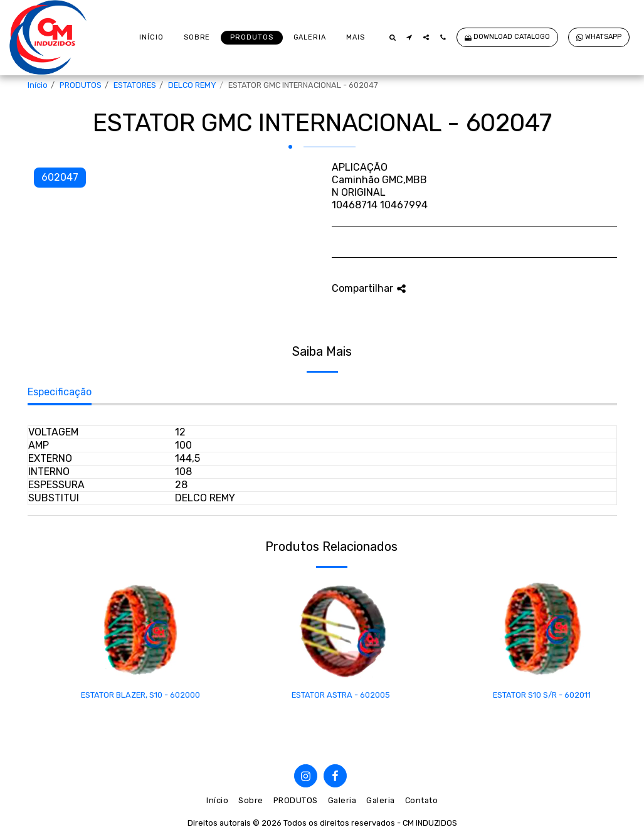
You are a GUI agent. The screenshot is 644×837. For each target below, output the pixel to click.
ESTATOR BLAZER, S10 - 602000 (140, 695)
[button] (392, 37)
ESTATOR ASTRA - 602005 (341, 695)
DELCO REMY (192, 85)
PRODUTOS (81, 85)
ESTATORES (135, 85)
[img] (140, 630)
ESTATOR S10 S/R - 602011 (542, 695)
